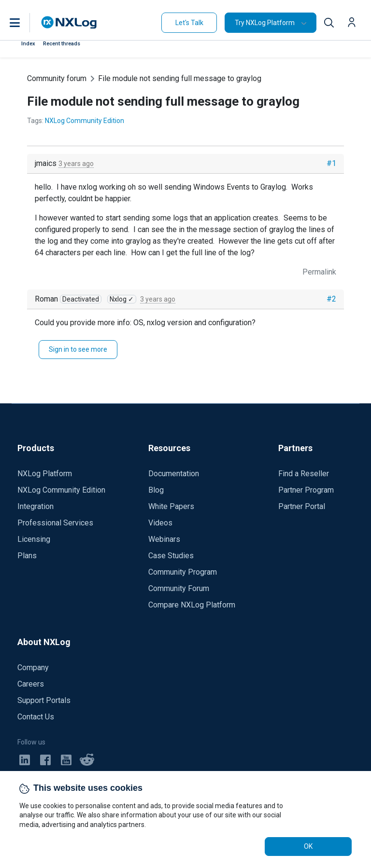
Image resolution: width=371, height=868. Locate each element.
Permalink (319, 272)
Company (33, 668)
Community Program (183, 572)
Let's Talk (189, 23)
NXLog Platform (45, 474)
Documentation (174, 474)
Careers (31, 684)
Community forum (57, 78)
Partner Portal (302, 506)
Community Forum (179, 588)
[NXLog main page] (69, 22)
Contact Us (36, 717)
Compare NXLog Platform (192, 605)
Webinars (164, 539)
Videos (160, 523)
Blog (156, 490)
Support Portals (44, 700)
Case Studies (171, 556)
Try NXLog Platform (265, 23)
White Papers (171, 506)
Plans (27, 556)
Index (28, 44)
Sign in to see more (78, 349)
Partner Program (306, 490)
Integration (36, 506)
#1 (331, 163)
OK (308, 846)
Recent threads (62, 44)
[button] (25, 23)
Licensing (34, 539)
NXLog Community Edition (85, 121)
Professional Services (55, 523)
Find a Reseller (304, 474)
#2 (331, 299)
